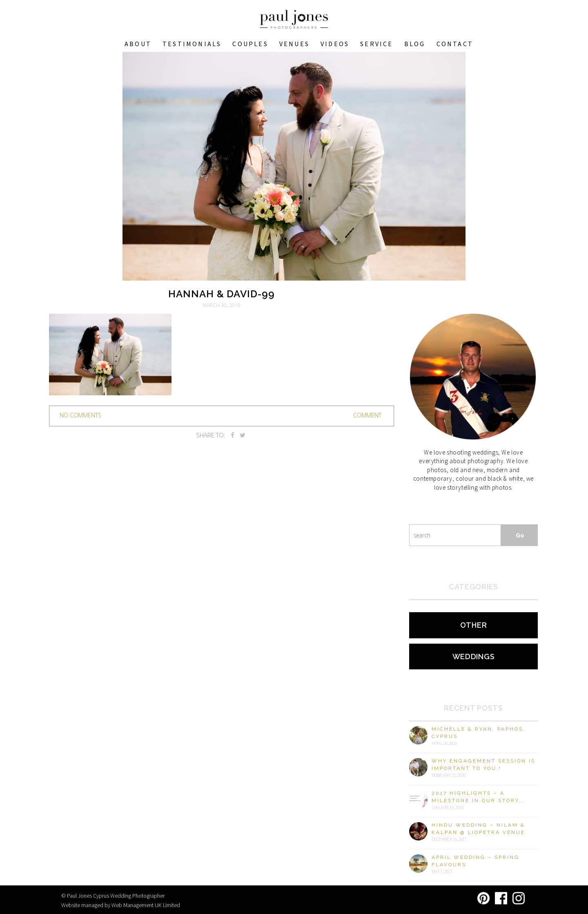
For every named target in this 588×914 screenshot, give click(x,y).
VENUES (294, 44)
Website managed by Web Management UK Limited (121, 905)
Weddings (474, 657)
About (138, 44)
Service (376, 44)
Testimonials (192, 44)
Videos (335, 44)
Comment (367, 415)
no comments (80, 415)
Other (474, 625)
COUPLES (250, 44)
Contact (455, 44)
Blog (415, 44)
